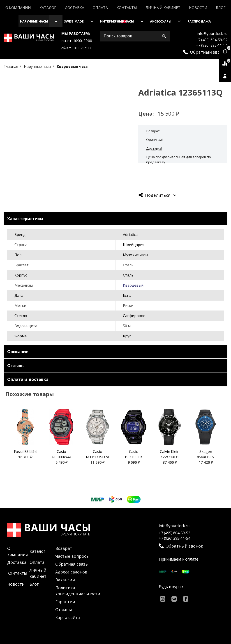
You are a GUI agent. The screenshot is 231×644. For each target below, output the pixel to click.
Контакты (127, 8)
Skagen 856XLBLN (206, 454)
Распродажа (199, 21)
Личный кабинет (163, 8)
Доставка (74, 8)
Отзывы (64, 610)
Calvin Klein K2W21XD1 (170, 454)
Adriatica (130, 235)
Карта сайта (68, 617)
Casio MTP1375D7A (98, 454)
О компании (18, 8)
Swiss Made (74, 21)
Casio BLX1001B (134, 454)
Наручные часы (34, 21)
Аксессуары (161, 21)
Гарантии (65, 602)
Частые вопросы (72, 556)
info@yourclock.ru (212, 34)
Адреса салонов (71, 572)
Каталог (48, 8)
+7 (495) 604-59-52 (212, 40)
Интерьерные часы (117, 21)
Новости (198, 8)
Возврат (64, 548)
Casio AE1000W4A (61, 454)
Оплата (100, 8)
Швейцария (134, 245)
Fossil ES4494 (25, 452)
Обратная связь (72, 564)
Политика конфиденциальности (78, 591)
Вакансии (65, 580)
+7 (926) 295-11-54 (212, 45)
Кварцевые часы (73, 66)
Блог (221, 8)
